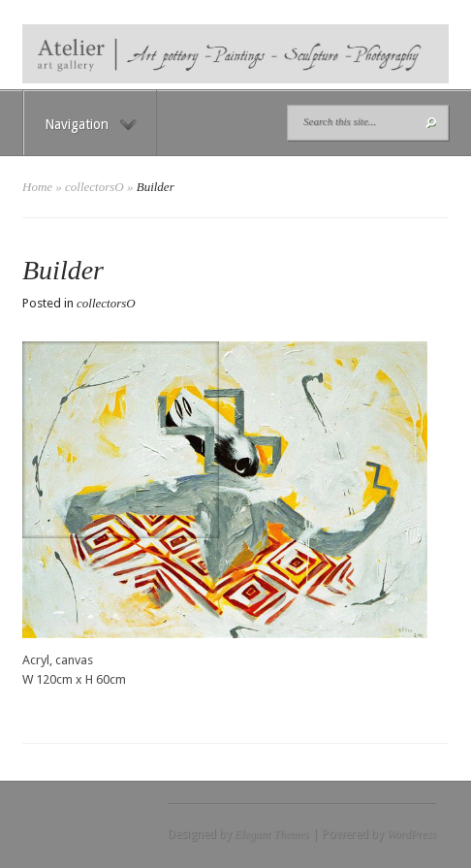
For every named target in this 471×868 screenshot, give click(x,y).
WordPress (411, 834)
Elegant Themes (272, 834)
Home (37, 187)
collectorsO (94, 187)
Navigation (91, 124)
